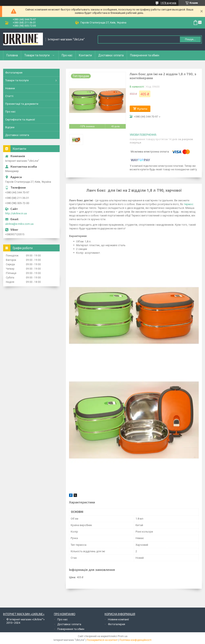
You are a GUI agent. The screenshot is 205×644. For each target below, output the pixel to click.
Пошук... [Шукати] (190, 39)
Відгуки (10, 127)
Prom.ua (123, 636)
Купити (142, 109)
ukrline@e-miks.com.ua (19, 224)
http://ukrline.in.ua (16, 213)
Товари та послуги (37, 55)
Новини (10, 88)
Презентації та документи (22, 104)
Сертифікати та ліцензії (20, 120)
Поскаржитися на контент (102, 640)
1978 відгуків (168, 3)
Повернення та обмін (145, 55)
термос (189, 204)
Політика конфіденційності (135, 640)
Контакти (85, 55)
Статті (9, 96)
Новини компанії (118, 619)
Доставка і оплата (111, 55)
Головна (12, 55)
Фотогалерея (14, 73)
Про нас (67, 55)
